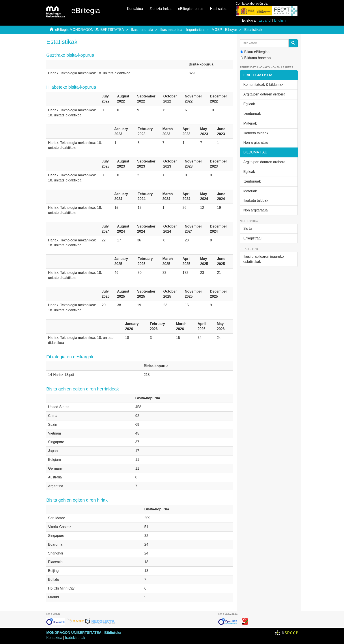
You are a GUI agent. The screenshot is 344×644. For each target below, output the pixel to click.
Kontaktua (135, 9)
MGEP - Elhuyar (224, 30)
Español (265, 20)
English (280, 20)
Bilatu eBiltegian (255, 52)
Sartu (248, 229)
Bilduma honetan (255, 58)
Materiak (250, 123)
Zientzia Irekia (161, 9)
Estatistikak (253, 30)
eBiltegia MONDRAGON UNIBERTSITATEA (90, 30)
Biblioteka (113, 633)
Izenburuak (252, 114)
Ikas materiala (142, 30)
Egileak (249, 104)
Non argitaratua (256, 143)
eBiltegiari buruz (191, 9)
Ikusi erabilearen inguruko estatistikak (264, 259)
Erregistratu (253, 238)
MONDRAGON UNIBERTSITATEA (74, 633)
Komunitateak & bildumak (263, 85)
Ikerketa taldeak (256, 133)
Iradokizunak (75, 638)
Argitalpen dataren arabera (264, 94)
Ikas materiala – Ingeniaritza (182, 30)
